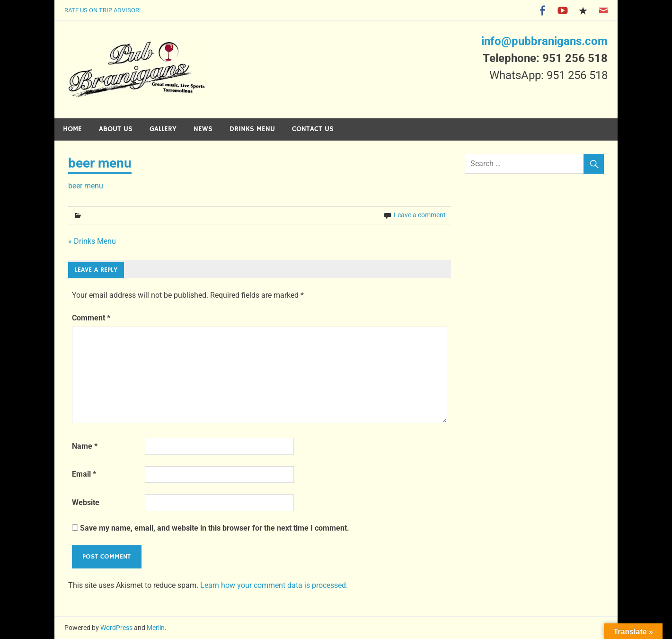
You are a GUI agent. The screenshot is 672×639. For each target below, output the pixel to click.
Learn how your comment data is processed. (274, 585)
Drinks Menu (252, 129)
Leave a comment (420, 215)
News (203, 129)
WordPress (116, 628)
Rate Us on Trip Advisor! (102, 10)
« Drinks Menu (92, 241)
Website (86, 502)
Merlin (156, 628)
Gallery (163, 129)
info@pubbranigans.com (544, 41)
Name (85, 446)
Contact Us (313, 129)
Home (72, 129)
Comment (91, 318)
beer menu (86, 186)
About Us (116, 129)
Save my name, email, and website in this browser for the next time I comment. (215, 528)
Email (84, 474)
